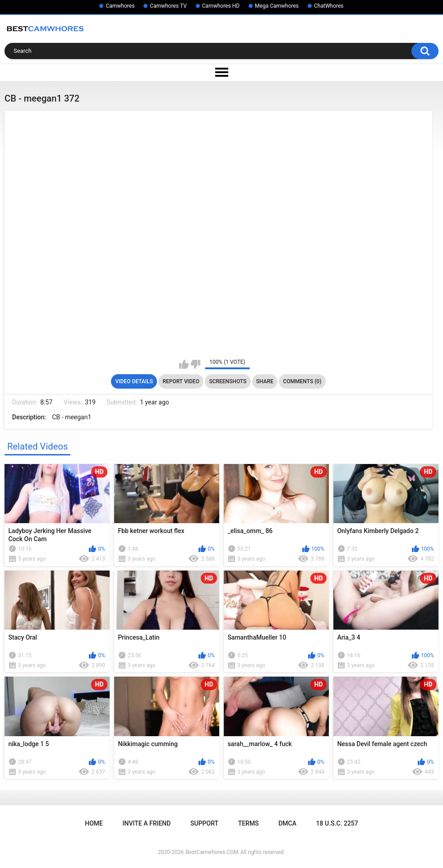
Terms (249, 823)
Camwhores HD (221, 6)
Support (204, 823)
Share (265, 381)
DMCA (287, 823)
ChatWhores (329, 6)
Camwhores (120, 6)
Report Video (181, 381)
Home (94, 823)
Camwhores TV (168, 6)
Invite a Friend (147, 823)
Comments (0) (302, 381)
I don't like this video (196, 364)
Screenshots (228, 381)
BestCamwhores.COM (212, 852)
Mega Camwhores (277, 6)
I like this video (184, 364)
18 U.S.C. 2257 (337, 823)
